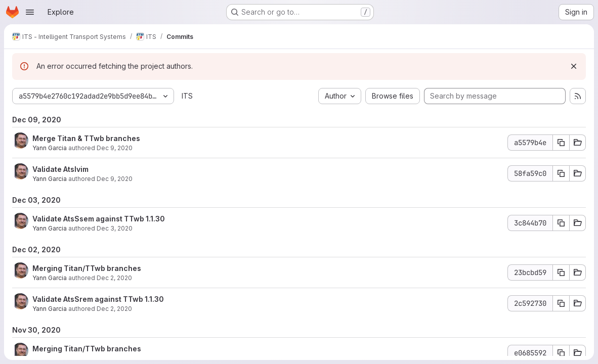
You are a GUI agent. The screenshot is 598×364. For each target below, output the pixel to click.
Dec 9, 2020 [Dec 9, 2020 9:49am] (115, 148)
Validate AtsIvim (60, 169)
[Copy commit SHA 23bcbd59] (561, 272)
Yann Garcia (50, 148)
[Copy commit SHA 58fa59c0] (561, 173)
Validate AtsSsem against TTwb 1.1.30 (99, 219)
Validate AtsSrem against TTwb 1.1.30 (98, 299)
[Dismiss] (574, 66)
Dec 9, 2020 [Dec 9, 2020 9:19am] (115, 179)
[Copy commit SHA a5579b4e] (561, 143)
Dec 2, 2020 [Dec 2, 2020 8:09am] (114, 309)
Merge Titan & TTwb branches (86, 138)
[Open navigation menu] (30, 12)
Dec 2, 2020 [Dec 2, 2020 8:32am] (114, 278)
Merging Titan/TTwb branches (87, 268)
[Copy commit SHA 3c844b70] (561, 223)
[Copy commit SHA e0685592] (561, 353)
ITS (187, 96)
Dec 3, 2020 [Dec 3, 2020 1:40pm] (115, 228)
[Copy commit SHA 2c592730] (561, 303)
